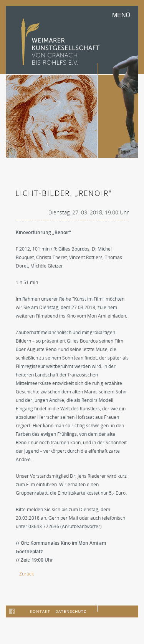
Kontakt (40, 611)
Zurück (26, 574)
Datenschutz (71, 611)
